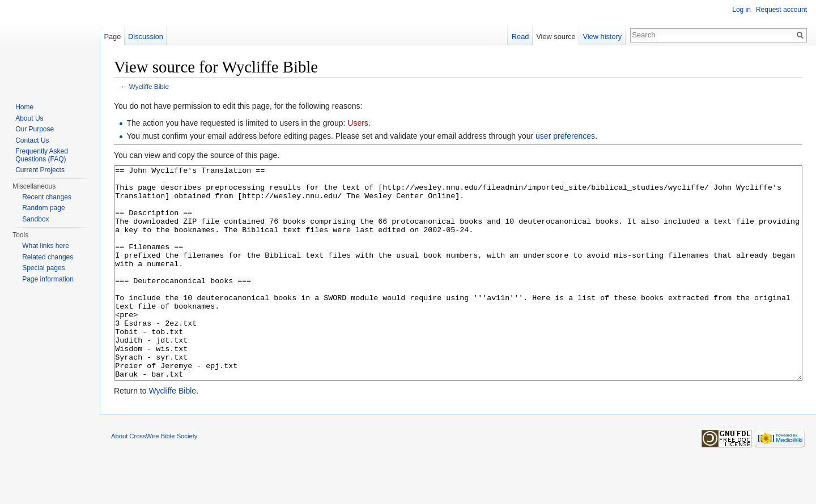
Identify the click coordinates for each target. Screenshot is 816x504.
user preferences (565, 136)
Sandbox (35, 219)
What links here (46, 246)
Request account (781, 10)
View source (556, 37)
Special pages (43, 268)
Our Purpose (35, 129)
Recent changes (47, 197)
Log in (741, 10)
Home (24, 107)
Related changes (48, 257)
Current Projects (40, 170)
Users (358, 123)
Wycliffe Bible (149, 86)
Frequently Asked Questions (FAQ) (42, 155)
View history (602, 37)
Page (112, 37)
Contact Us (32, 140)
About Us (29, 118)
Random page (43, 208)
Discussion (146, 37)
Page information (48, 279)
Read (520, 37)
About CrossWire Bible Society (154, 479)
